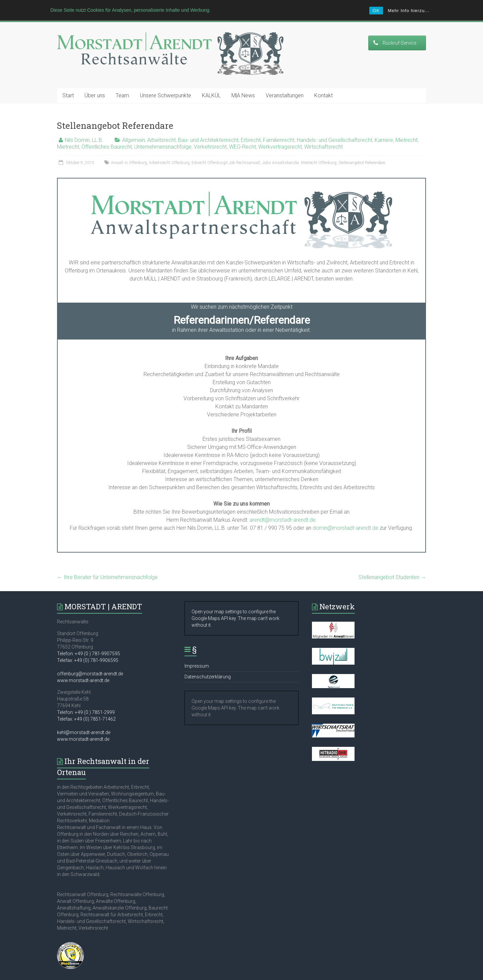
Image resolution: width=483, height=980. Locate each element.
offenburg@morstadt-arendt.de (90, 662)
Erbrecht (251, 129)
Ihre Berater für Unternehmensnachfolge (107, 566)
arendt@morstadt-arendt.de (283, 508)
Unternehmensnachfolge (163, 135)
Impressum (197, 655)
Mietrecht (407, 129)
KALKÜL (211, 84)
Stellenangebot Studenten (392, 566)
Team (122, 84)
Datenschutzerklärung (208, 665)
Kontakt (324, 84)
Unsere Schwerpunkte (166, 84)
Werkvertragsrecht (280, 135)
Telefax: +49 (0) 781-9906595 (88, 649)
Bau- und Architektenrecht (208, 129)
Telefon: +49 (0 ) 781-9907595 (89, 642)
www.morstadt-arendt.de (83, 669)
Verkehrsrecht (210, 135)
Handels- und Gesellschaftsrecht (335, 129)
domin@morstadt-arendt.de (345, 517)
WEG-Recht (243, 135)
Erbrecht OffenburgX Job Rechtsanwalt (226, 151)
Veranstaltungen (285, 84)
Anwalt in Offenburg (129, 151)
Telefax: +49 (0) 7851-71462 (86, 708)
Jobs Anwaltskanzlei (281, 151)
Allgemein (133, 129)
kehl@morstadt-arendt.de (84, 721)
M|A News (243, 84)
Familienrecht (279, 129)
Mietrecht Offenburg (319, 151)
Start (68, 84)
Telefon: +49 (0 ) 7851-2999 (86, 701)
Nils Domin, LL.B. (84, 129)
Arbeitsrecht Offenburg (169, 151)
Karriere (384, 129)
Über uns (95, 84)
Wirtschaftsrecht (324, 135)
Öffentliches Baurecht (107, 135)
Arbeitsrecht (162, 129)
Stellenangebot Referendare (362, 151)
